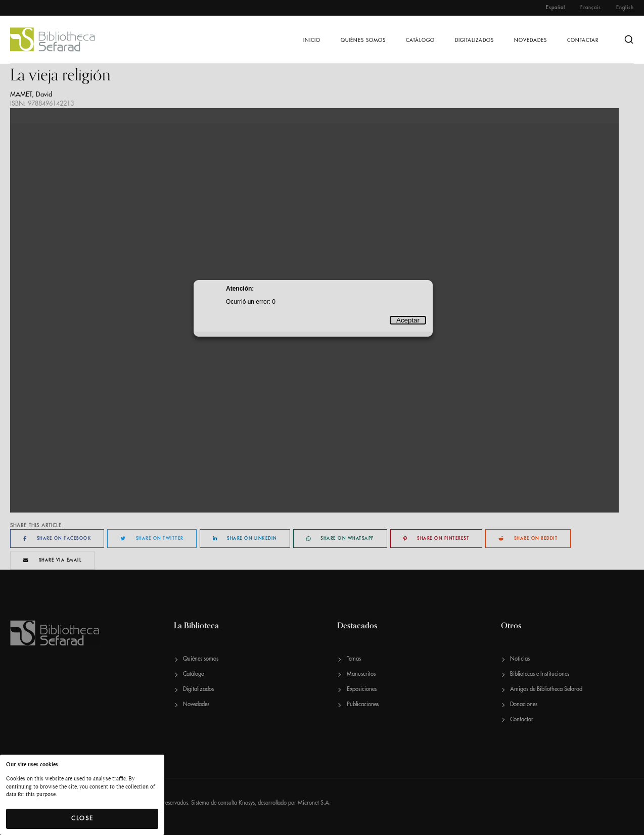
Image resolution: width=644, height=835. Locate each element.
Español (556, 8)
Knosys (247, 803)
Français (591, 8)
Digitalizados (474, 40)
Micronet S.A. (314, 803)
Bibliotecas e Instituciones (540, 674)
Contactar (583, 40)
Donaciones (524, 704)
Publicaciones (363, 704)
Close (82, 818)
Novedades (531, 40)
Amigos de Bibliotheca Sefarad (546, 689)
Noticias (520, 659)
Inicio (312, 40)
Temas (354, 659)
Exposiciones (362, 689)
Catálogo (420, 40)
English (625, 8)
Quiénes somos (363, 40)
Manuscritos (361, 674)
